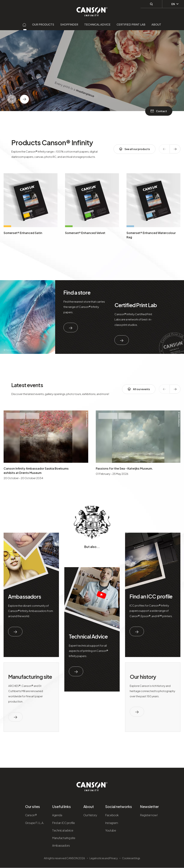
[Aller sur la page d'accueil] (24, 24)
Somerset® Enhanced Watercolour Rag (151, 235)
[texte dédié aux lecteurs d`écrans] (24, 99)
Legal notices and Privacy (103, 858)
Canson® (31, 815)
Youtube (111, 830)
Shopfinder (69, 24)
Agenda (57, 815)
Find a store (77, 292)
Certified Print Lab (131, 24)
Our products (43, 24)
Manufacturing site (30, 677)
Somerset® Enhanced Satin (23, 233)
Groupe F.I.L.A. (35, 823)
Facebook (112, 815)
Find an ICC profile (151, 596)
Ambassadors (25, 596)
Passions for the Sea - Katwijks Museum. (124, 468)
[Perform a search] (151, 4)
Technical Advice (88, 636)
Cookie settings (131, 858)
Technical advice (97, 24)
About (156, 24)
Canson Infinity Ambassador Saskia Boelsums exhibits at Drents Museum (36, 471)
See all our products (134, 149)
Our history (143, 677)
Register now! (149, 815)
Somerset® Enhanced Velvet (85, 233)
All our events (139, 389)
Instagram (111, 823)
